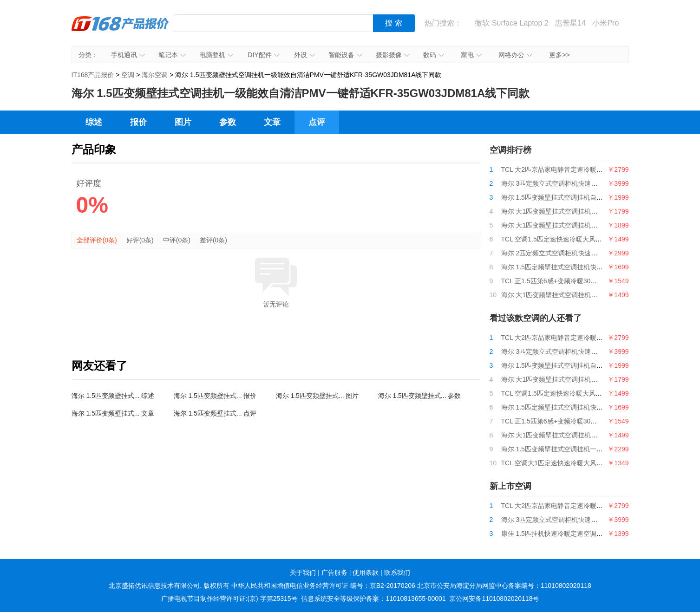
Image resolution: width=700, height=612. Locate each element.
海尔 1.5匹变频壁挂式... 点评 (215, 413)
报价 (138, 122)
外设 (304, 55)
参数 (228, 122)
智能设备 (345, 55)
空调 (128, 75)
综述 (94, 122)
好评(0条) (140, 240)
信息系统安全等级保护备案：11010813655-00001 (373, 599)
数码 (434, 55)
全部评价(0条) (97, 240)
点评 (317, 122)
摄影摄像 (393, 55)
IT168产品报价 (120, 30)
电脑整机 (216, 55)
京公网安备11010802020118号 (494, 599)
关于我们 (303, 573)
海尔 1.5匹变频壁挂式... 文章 (113, 413)
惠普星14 (570, 23)
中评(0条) (177, 240)
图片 (183, 122)
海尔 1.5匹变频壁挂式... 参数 (420, 396)
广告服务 (334, 573)
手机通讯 (128, 55)
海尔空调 (155, 75)
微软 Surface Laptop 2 (511, 23)
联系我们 (397, 573)
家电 (471, 55)
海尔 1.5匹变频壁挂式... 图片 (317, 396)
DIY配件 (263, 55)
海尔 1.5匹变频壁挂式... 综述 (113, 396)
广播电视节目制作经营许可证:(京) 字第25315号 (229, 599)
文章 (272, 122)
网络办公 (515, 55)
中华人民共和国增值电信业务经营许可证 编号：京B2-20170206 (323, 586)
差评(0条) (213, 240)
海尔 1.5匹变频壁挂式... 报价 (215, 396)
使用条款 (366, 573)
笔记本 (172, 55)
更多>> (559, 55)
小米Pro (605, 23)
